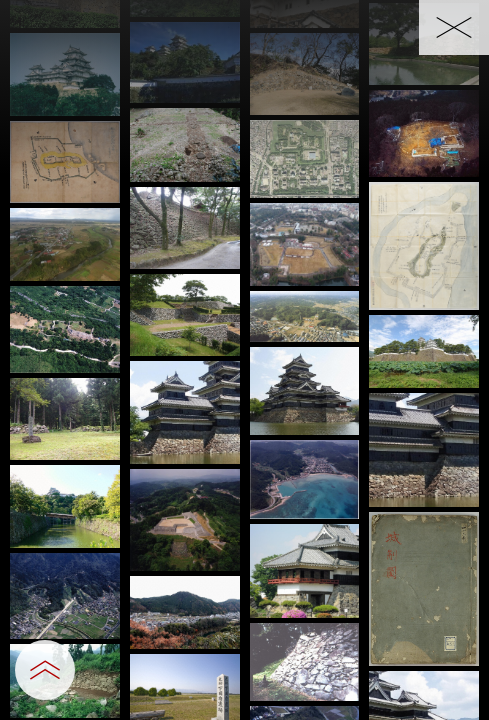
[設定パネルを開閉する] (45, 670)
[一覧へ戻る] (454, 27)
